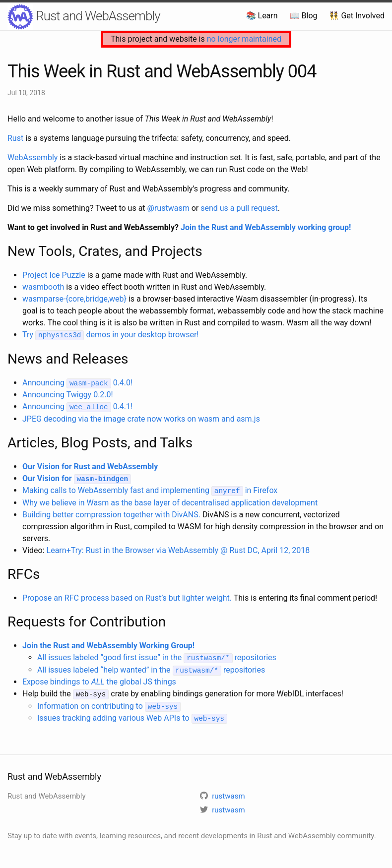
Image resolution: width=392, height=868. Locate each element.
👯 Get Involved (357, 16)
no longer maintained (244, 39)
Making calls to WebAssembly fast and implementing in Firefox (150, 489)
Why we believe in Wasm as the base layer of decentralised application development (170, 501)
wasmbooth (43, 287)
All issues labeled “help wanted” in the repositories (151, 668)
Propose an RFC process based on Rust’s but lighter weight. (127, 596)
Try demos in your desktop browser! (110, 335)
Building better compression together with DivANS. (111, 513)
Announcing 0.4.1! (77, 406)
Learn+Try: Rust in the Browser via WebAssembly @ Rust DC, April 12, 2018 (178, 549)
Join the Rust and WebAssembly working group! (266, 227)
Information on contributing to (109, 704)
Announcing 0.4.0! (77, 382)
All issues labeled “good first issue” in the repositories (157, 656)
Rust (15, 138)
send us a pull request (239, 208)
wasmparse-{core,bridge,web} (74, 299)
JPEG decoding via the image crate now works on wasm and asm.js (141, 418)
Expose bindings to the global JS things (99, 680)
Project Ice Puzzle (54, 275)
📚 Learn (262, 16)
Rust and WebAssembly (84, 17)
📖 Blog (304, 16)
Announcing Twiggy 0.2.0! (68, 394)
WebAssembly (33, 157)
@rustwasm (168, 208)
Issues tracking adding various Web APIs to (132, 715)
